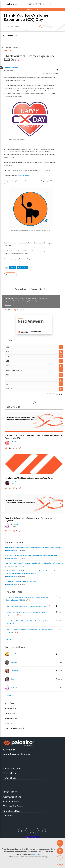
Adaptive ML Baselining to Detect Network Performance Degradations (31, 555)
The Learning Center (14, 806)
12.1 (8, 366)
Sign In (51, 4)
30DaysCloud (11, 389)
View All (8, 639)
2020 (8, 375)
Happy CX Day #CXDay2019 (17, 139)
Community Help (12, 801)
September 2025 (11, 718)
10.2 (8, 356)
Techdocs (8, 815)
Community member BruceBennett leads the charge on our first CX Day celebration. (30, 232)
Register (44, 4)
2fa (7, 380)
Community (16, 263)
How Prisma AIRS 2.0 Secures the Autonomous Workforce (29, 478)
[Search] (23, 26)
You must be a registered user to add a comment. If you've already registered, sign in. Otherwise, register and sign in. (27, 299)
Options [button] (57, 70)
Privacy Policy (36, 854)
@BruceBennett (24, 176)
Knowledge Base (12, 811)
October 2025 (10, 713)
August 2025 (10, 723)
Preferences (60, 861)
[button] (60, 843)
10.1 (8, 352)
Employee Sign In (59, 4)
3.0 (7, 384)
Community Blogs (12, 35)
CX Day (13, 267)
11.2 (8, 361)
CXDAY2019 (23, 267)
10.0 (8, 347)
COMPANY (9, 750)
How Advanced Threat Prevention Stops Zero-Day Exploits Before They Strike (34, 563)
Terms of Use (10, 778)
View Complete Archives (15, 728)
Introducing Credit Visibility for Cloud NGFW (22, 581)
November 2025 (11, 708)
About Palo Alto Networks (17, 754)
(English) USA (34, 4)
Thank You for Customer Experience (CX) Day (29, 58)
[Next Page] (59, 394)
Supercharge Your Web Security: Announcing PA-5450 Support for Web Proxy (33, 547)
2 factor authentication (14, 370)
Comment (8, 305)
